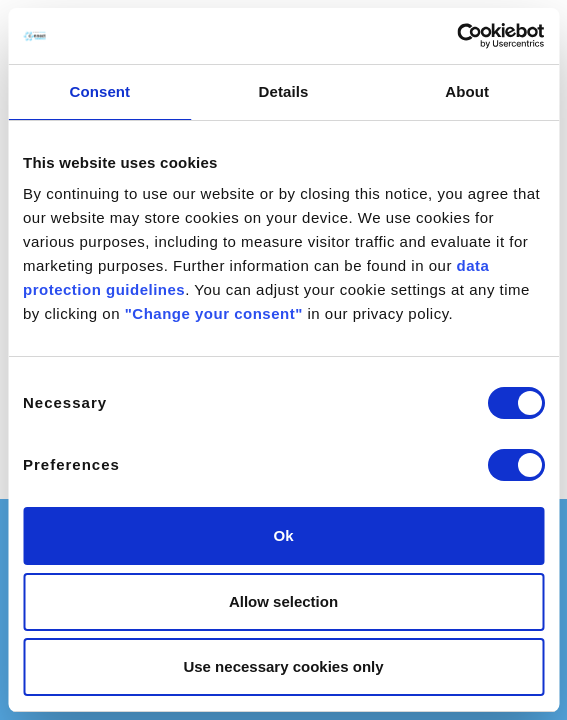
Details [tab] (284, 91)
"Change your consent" (214, 313)
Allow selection (283, 601)
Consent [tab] (99, 91)
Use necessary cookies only (283, 666)
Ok (283, 535)
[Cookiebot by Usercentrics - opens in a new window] (456, 36)
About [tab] (467, 91)
